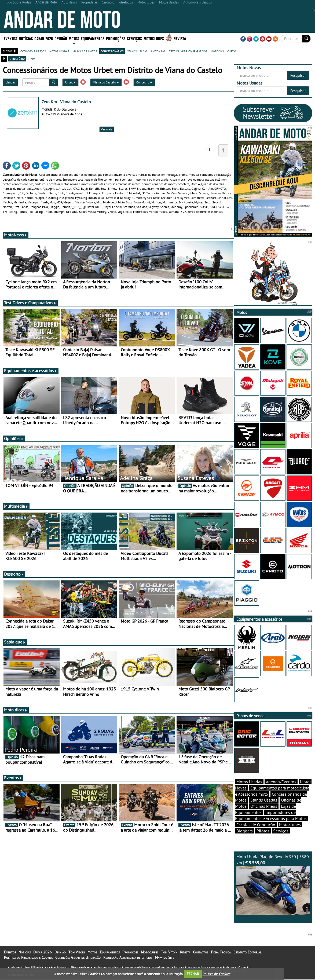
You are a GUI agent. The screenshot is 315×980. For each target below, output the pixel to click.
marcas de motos (85, 51)
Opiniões (14, 438)
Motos (74, 38)
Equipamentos (93, 38)
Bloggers (245, 831)
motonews (158, 51)
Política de (216, 974)
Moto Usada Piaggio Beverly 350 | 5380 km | (273, 884)
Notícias (26, 38)
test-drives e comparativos (188, 51)
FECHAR (193, 974)
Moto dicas (16, 710)
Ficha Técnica (221, 952)
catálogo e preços (33, 51)
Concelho (144, 82)
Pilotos (263, 831)
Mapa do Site (164, 957)
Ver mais (107, 129)
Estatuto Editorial (247, 952)
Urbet (70, 82)
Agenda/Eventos (281, 782)
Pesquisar (298, 75)
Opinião (61, 38)
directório (17, 58)
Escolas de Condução (256, 825)
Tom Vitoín (77, 952)
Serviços (134, 38)
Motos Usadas (249, 782)
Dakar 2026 (44, 38)
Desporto (14, 574)
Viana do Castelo (106, 82)
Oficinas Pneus (264, 806)
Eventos (10, 38)
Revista (180, 38)
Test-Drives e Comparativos (30, 303)
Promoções (116, 38)
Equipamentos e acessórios (31, 371)
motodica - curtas (224, 51)
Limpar (10, 82)
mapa (32, 58)
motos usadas (59, 51)
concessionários (112, 51)
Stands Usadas (264, 800)
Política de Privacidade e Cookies (28, 957)
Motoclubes (154, 38)
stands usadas (137, 51)
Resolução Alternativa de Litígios (128, 957)
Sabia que (15, 642)
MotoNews (16, 235)
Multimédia (16, 506)
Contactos (201, 952)
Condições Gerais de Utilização (78, 957)
